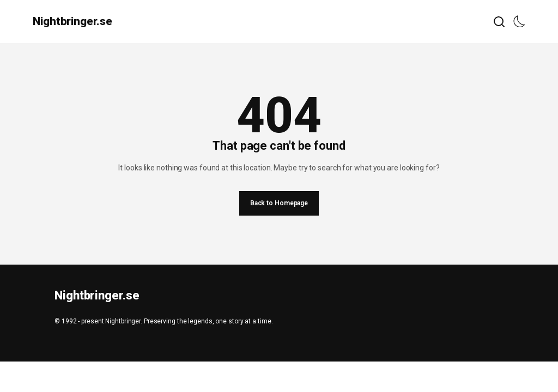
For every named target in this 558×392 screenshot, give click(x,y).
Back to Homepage (279, 203)
